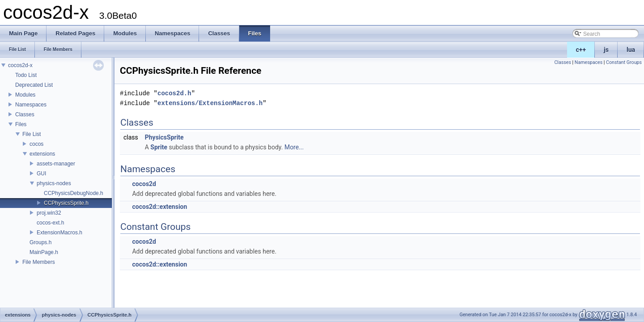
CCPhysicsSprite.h (66, 203)
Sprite (159, 147)
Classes (25, 114)
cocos (36, 144)
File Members (39, 262)
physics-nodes (54, 183)
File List (32, 134)
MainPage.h (44, 252)
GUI (41, 174)
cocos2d (144, 184)
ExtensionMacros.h (59, 233)
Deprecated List (34, 85)
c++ (581, 50)
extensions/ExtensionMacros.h (210, 103)
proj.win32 (49, 213)
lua (631, 50)
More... (294, 147)
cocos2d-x (20, 65)
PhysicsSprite (164, 137)
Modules (25, 95)
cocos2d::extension (159, 207)
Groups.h (40, 242)
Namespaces (31, 105)
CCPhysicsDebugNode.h (74, 193)
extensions (42, 154)
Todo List (26, 75)
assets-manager (56, 164)
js (606, 50)
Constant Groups (624, 62)
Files (21, 124)
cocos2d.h (174, 93)
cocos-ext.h (50, 223)
